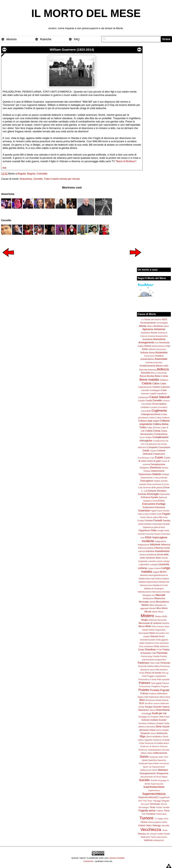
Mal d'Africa (157, 579)
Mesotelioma (162, 602)
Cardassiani (144, 397)
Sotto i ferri (163, 757)
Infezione (155, 545)
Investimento (162, 551)
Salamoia (165, 703)
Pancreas (162, 653)
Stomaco (163, 770)
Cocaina (154, 407)
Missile (148, 612)
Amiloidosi (145, 333)
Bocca (143, 376)
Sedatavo (151, 723)
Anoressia (164, 342)
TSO (145, 801)
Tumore (147, 818)
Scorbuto (143, 723)
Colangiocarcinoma (151, 414)
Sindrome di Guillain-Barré (157, 743)
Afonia (143, 326)
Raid (146, 697)
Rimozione (150, 700)
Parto (152, 663)
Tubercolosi (161, 814)
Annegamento (146, 342)
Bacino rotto (162, 366)
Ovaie (141, 650)
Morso (142, 626)
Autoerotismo (147, 359)
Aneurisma (26, 179)
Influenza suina (162, 548)
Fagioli (153, 511)
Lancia (159, 561)
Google (160, 531)
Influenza (165, 545)
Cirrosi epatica (159, 404)
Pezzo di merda (153, 673)
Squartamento (159, 767)
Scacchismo (163, 710)
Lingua (151, 568)
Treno (167, 811)
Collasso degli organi (149, 421)
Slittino (144, 753)
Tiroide (159, 807)
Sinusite (166, 750)
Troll (143, 814)
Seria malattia (162, 730)
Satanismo (143, 710)
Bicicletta (146, 373)
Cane (164, 390)
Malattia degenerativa (148, 582)
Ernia (155, 501)
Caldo (163, 383)
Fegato (166, 514)
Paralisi (156, 656)
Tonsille (166, 807)
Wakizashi (145, 837)
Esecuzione (149, 504)
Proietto (144, 690)
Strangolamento (148, 773)
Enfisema (146, 497)
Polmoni (144, 683)
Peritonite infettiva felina (149, 666)
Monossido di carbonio (150, 623)
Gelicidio (148, 524)
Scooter (163, 720)
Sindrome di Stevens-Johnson (154, 746)
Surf (140, 801)
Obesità (154, 636)
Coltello (149, 431)
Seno (159, 726)
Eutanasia (144, 511)
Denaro (165, 468)
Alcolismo (158, 326)
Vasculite (165, 826)
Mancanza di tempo (161, 592)
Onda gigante (162, 640)
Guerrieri (142, 534)
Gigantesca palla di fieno (154, 527)
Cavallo (141, 401)
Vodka (160, 834)
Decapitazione (158, 464)
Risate (158, 700)
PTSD (159, 650)
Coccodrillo (146, 411)
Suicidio (144, 780)
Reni (142, 700)
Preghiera (156, 686)
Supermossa (154, 790)
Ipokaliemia (152, 555)
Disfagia (165, 474)
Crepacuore (159, 454)
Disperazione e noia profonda (154, 478)
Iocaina (143, 555)
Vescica (142, 834)
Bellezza (163, 369)
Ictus (148, 537)
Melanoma (160, 598)
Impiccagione (160, 537)
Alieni (166, 326)
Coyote (153, 451)
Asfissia (144, 352)
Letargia (154, 564)
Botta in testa (161, 376)
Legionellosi (144, 564)
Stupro (164, 777)
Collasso (166, 418)
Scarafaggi (146, 713)
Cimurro (166, 401)
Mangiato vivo (149, 595)
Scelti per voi (159, 713)
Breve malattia (149, 380)
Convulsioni (164, 447)
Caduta (147, 383)
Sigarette (148, 740)
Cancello (145, 390)
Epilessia (163, 497)
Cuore (159, 457)
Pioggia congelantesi (157, 676)
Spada (145, 760)
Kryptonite (143, 561)
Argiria (141, 346)
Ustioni (142, 825)
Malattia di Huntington (154, 589)
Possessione (145, 686)
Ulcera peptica (154, 822)
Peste (142, 673)
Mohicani (153, 620)
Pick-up (165, 673)
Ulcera (144, 822)
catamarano (162, 837)
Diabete (157, 474)
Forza (165, 517)
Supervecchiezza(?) (148, 797)
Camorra (165, 387)
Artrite (145, 349)
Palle (154, 653)
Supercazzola (157, 784)
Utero (149, 825)
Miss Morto (162, 608)
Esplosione (148, 507)
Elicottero (162, 491)
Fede (159, 514)
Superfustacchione (154, 787)
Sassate (157, 707)
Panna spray (147, 656)
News (152, 633)
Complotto (152, 447)
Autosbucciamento (154, 363)
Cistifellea (145, 407)
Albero (150, 326)
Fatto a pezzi (144, 514)
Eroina (161, 501)
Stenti (155, 770)
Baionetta (143, 370)
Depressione (145, 474)
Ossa (156, 646)
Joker (158, 558)
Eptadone (148, 501)
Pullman (144, 693)
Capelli (153, 394)
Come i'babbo (146, 437)
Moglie (145, 620)
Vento (165, 830)
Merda (152, 602)
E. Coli (144, 491)
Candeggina (155, 390)
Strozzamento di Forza (151, 777)
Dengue (147, 471)
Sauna (152, 710)
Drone (166, 487)
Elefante (152, 491)
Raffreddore (162, 694)
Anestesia (147, 339)
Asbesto (152, 349)
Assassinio (161, 352)
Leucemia (164, 564)
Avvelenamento (147, 366)
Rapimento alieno (157, 697)
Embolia (142, 494)
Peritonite (165, 663)
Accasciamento (148, 323)
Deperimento (158, 471)
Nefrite (152, 630)
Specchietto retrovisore (159, 763)
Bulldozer (164, 380)
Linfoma (142, 568)
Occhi (161, 636)
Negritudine (160, 630)
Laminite (152, 561)
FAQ (77, 39)
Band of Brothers (126, 161)
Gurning (150, 534)
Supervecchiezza (154, 794)
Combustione (161, 434)
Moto (148, 626)
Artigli (167, 346)
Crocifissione (144, 458)
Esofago (161, 504)
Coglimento (159, 411)
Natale (145, 630)
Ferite (143, 517)
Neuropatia (144, 633)
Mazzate (160, 595)
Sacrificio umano (152, 703)
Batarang (152, 370)
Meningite (144, 602)
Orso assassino (146, 646)
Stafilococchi (146, 770)
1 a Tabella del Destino (151, 320)
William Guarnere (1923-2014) (72, 50)
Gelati (141, 524)
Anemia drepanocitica (158, 336)
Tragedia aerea (147, 811)
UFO (166, 819)
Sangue (149, 707)
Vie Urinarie (152, 834)
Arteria (148, 346)
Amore (154, 333)
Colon (143, 427)
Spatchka (152, 760)
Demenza (155, 468)
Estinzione (160, 507)
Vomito (167, 834)
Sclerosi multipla (150, 720)
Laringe (166, 561)
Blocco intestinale (159, 373)
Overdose (150, 650)
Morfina (166, 623)
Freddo (141, 521)
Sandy (141, 707)
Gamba (166, 520)
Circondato (146, 404)
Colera (152, 418)
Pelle (158, 663)
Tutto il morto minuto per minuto (62, 179)
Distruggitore (147, 481)
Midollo (145, 605)
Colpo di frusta (154, 427)
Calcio (156, 383)
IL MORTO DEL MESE (86, 13)
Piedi (144, 676)
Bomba (150, 376)
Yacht (153, 837)
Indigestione (161, 541)
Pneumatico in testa (147, 680)
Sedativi (160, 723)
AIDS (165, 319)
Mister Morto (158, 612)
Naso (167, 626)
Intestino (150, 551)
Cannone (145, 394)
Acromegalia (162, 323)
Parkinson (143, 663)
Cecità (149, 400)
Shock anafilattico (154, 737)
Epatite (155, 497)
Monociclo (162, 620)
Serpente (145, 733)
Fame (160, 511)
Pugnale (165, 690)
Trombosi (151, 814)
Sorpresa (153, 757)
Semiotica (151, 727)
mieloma (148, 840)
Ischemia (150, 558)
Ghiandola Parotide (161, 524)
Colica (158, 418)
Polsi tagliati (156, 683)
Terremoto (155, 804)
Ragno (141, 697)
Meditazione (148, 598)
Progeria (165, 686)
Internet (142, 551)
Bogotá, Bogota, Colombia (32, 174)
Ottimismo (164, 646)
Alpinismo (148, 329)
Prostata (155, 690)
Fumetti (158, 520)
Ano (157, 343)
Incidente (148, 541)
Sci (149, 717)
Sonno (144, 757)
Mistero (147, 616)
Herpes (157, 534)
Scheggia (143, 717)
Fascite (166, 511)
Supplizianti (164, 797)
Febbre (153, 514)
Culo (152, 458)
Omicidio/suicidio (148, 640)
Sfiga (143, 736)
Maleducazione (145, 592)
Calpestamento (145, 387)
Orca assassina (161, 643)
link (4, 168)
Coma (157, 431)
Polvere (166, 683)
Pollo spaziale (163, 680)
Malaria (166, 579)
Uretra (164, 822)
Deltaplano (144, 468)
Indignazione (143, 545)
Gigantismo (144, 530)
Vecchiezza (151, 830)
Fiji (160, 517)
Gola (154, 530)
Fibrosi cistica (152, 517)
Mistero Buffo (161, 616)
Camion (156, 387)
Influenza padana (146, 548)
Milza (152, 605)
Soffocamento (160, 753)
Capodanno (162, 394)
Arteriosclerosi (158, 346)
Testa (153, 807)
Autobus (159, 356)
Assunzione (149, 356)
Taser (150, 801)
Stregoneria (162, 773)
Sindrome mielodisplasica (150, 750)
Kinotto (165, 558)
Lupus (156, 572)
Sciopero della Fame (160, 717)
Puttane (153, 694)
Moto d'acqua (158, 626)
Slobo (150, 753)
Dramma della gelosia (153, 487)
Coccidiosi (163, 407)
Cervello (38, 179)
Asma (152, 352)
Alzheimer (160, 329)
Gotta (167, 531)
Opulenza (150, 643)
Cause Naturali (160, 397)
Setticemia (162, 733)
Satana (166, 707)
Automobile (161, 359)
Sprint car (147, 767)
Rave (168, 697)
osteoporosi (159, 840)
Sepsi (153, 730)
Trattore (160, 811)
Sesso (153, 733)
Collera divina (161, 424)
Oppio (142, 643)
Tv (156, 819)
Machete (144, 575)
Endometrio (165, 494)
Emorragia (153, 494)
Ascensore (161, 349)
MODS (163, 572)
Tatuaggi (157, 801)
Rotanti (165, 700)
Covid (146, 451)
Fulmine (149, 520)
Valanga (156, 825)
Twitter (160, 819)
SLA (141, 703)
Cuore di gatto (154, 461)
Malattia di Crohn (160, 585)
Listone (158, 568)
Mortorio (12, 39)
